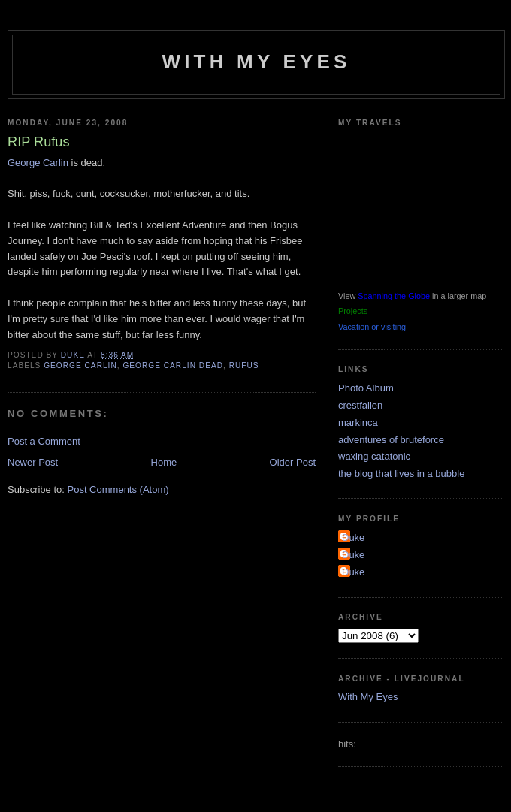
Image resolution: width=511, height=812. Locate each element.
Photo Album (366, 388)
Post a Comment (44, 441)
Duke (353, 537)
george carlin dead (173, 365)
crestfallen (360, 405)
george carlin (80, 365)
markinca (358, 423)
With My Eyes (256, 62)
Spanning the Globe (394, 296)
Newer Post (33, 462)
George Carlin (38, 163)
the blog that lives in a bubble (401, 474)
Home (164, 462)
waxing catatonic (374, 456)
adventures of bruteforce (391, 440)
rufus (244, 365)
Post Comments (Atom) (118, 489)
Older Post (293, 462)
